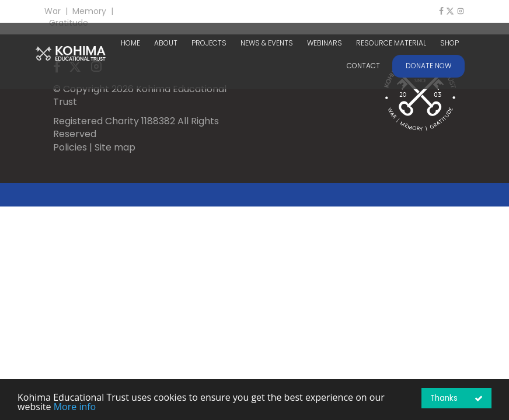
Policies (70, 147)
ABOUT (166, 43)
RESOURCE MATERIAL (391, 43)
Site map (115, 147)
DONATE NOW (428, 66)
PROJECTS (209, 43)
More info (75, 407)
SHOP (449, 43)
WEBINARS (325, 43)
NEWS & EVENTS (267, 43)
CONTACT (363, 66)
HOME (130, 43)
